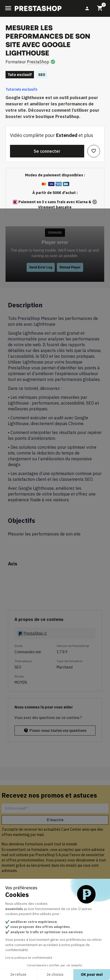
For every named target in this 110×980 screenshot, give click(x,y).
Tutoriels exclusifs (21, 89)
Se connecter (47, 151)
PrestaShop (38, 62)
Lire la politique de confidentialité (29, 958)
